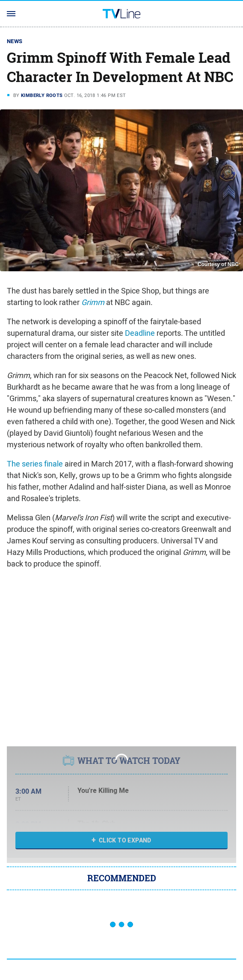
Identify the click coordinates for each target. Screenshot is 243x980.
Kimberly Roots (42, 95)
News (15, 41)
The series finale (35, 464)
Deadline (140, 333)
